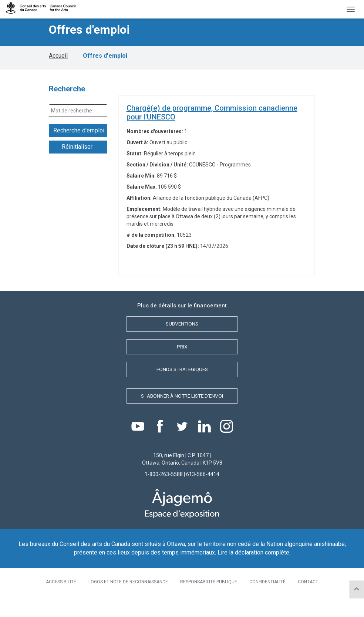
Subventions (182, 328)
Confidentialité (267, 591)
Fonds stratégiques (182, 375)
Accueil (58, 59)
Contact (308, 591)
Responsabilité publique (209, 591)
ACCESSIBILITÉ (61, 591)
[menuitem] (61, 592)
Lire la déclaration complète (253, 562)
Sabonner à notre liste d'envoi (182, 403)
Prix (182, 352)
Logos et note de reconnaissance (128, 591)
